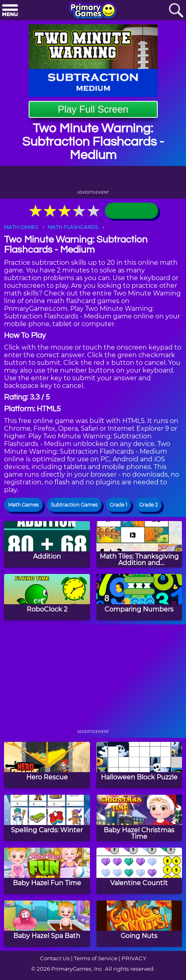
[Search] (176, 11)
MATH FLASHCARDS (73, 227)
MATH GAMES (21, 227)
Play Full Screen (93, 109)
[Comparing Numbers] (139, 597)
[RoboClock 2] (47, 597)
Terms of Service (96, 958)
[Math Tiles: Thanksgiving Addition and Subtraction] (139, 544)
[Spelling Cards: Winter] (47, 818)
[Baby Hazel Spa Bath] (47, 924)
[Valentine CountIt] (139, 871)
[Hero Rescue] (47, 765)
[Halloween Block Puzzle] (139, 765)
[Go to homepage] (93, 11)
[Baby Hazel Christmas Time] (139, 818)
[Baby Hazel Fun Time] (47, 871)
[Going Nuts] (139, 924)
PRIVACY (134, 958)
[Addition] (47, 544)
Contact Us (55, 958)
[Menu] (10, 11)
